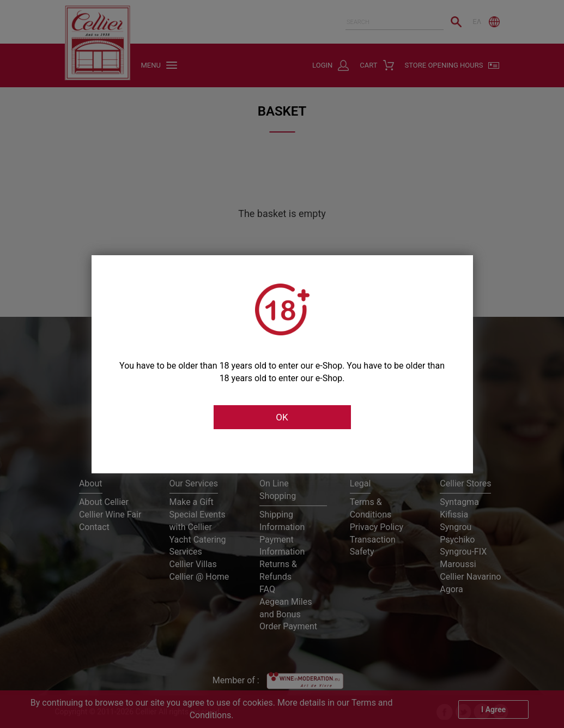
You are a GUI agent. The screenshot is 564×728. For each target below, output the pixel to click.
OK (282, 417)
